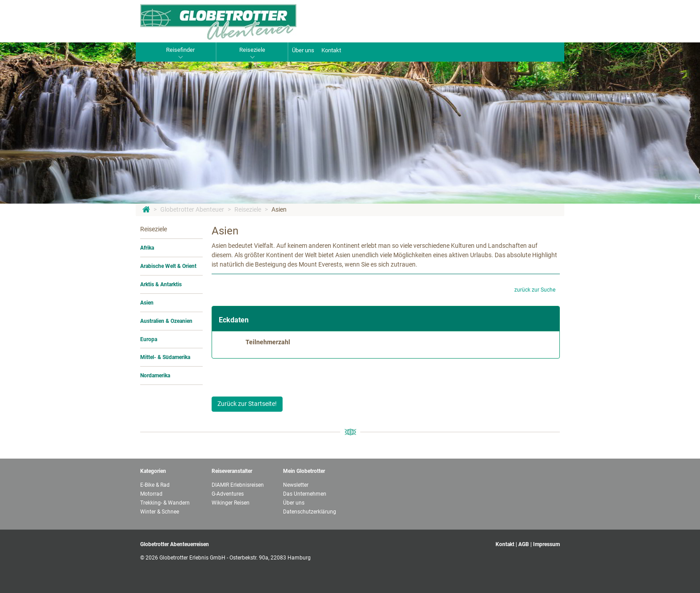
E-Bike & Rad (155, 485)
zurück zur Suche (535, 290)
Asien (279, 209)
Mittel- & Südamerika (165, 357)
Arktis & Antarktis (161, 284)
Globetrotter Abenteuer (192, 209)
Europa (149, 339)
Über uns (303, 50)
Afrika (147, 248)
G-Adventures (228, 494)
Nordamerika (155, 376)
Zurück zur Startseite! (247, 404)
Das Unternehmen (305, 494)
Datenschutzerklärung (310, 512)
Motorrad (151, 494)
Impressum (546, 544)
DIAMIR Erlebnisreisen (238, 485)
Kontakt (331, 50)
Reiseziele (248, 209)
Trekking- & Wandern (165, 503)
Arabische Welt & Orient (168, 266)
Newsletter (296, 485)
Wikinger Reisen (231, 503)
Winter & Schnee (160, 512)
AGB (524, 544)
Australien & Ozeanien (166, 321)
